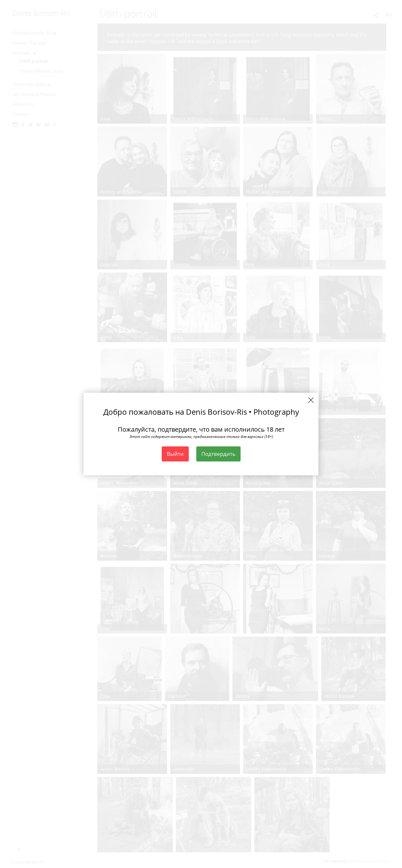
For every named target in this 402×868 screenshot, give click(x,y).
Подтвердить (218, 454)
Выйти (175, 454)
